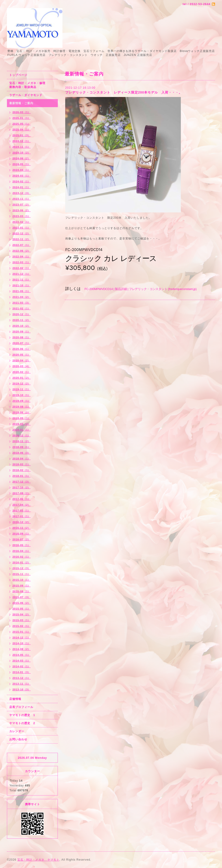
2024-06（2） (22, 158)
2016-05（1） (22, 545)
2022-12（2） (22, 233)
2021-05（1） (22, 291)
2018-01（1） (22, 476)
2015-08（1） (22, 591)
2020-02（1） (22, 372)
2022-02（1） (22, 268)
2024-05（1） (22, 164)
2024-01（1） (22, 187)
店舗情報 (15, 699)
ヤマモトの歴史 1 (22, 715)
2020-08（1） (22, 337)
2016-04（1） (22, 551)
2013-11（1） (22, 684)
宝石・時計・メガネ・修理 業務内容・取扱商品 (32, 85)
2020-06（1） (22, 349)
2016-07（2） (22, 539)
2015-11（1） (22, 574)
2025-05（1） (22, 124)
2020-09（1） (22, 332)
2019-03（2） (22, 424)
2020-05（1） (22, 355)
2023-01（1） (22, 228)
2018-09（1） (22, 447)
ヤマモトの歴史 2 (22, 723)
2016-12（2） (22, 522)
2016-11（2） (22, 528)
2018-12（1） (22, 436)
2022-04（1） (22, 257)
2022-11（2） (22, 239)
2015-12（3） (22, 568)
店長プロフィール (21, 707)
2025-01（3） (22, 135)
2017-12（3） (22, 482)
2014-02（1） (22, 666)
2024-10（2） (22, 153)
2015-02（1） (22, 626)
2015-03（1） (22, 620)
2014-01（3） (22, 672)
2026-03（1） (22, 112)
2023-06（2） (22, 210)
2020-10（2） (22, 326)
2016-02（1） (22, 557)
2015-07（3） (22, 597)
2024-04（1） (22, 170)
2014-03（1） (22, 661)
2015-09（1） (22, 586)
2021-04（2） (22, 297)
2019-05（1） (22, 418)
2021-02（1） (22, 308)
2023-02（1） (22, 222)
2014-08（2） (22, 649)
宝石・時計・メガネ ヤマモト (38, 860)
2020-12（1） (22, 314)
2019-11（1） (22, 389)
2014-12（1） (22, 638)
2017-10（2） (22, 487)
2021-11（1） (22, 280)
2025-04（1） (22, 130)
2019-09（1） (22, 401)
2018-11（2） (22, 441)
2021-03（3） (22, 303)
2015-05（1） (22, 609)
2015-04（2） (22, 614)
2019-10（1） (22, 395)
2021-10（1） (22, 285)
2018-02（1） (22, 470)
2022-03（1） (22, 262)
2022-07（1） (22, 245)
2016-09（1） (22, 534)
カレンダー (17, 731)
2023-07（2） (22, 205)
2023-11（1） (22, 199)
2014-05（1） (22, 655)
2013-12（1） (22, 678)
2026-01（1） (22, 118)
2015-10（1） (22, 580)
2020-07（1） (22, 343)
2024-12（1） (22, 141)
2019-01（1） (22, 430)
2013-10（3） (22, 690)
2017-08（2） (22, 493)
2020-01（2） (22, 378)
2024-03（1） (22, 176)
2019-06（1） (22, 412)
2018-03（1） (22, 464)
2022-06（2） (22, 251)
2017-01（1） (22, 516)
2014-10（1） (22, 643)
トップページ (18, 75)
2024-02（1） (22, 181)
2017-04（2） (22, 505)
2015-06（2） (22, 603)
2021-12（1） (22, 274)
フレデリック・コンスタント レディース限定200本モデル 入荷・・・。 (124, 92)
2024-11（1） (22, 147)
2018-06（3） (22, 453)
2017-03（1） (22, 511)
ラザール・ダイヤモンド (26, 95)
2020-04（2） (22, 360)
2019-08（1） (22, 407)
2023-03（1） (22, 216)
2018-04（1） (22, 459)
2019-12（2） (22, 384)
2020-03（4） (22, 366)
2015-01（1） (22, 632)
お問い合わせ (18, 739)
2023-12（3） (22, 193)
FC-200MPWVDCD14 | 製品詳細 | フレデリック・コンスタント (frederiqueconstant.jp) (141, 289)
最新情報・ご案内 (21, 103)
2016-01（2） (22, 563)
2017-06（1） (22, 499)
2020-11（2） (22, 320)
